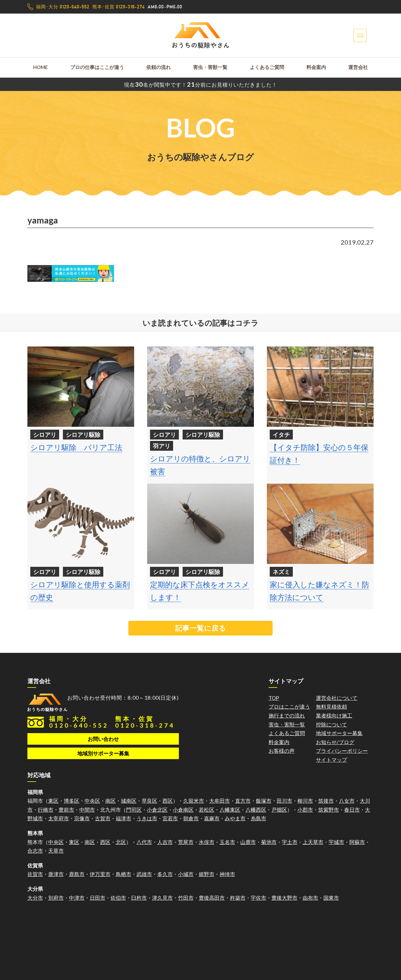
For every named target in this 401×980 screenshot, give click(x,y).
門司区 (134, 810)
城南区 (129, 801)
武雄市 (144, 874)
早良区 (149, 801)
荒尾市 (186, 842)
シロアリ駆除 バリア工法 (76, 447)
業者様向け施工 (334, 716)
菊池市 (269, 842)
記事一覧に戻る (201, 628)
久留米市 (194, 801)
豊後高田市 (212, 898)
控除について (331, 724)
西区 (168, 801)
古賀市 (103, 818)
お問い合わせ (103, 739)
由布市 (310, 898)
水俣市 (207, 842)
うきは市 (147, 818)
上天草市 (313, 842)
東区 (53, 801)
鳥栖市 (123, 874)
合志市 (35, 851)
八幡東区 (230, 810)
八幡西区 (256, 810)
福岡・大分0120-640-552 (79, 722)
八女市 (347, 801)
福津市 (123, 818)
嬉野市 (207, 874)
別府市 (56, 898)
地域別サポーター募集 (103, 753)
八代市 (144, 842)
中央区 (92, 801)
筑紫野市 (329, 810)
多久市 (165, 874)
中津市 (77, 898)
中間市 (87, 810)
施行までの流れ (287, 716)
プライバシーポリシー (342, 751)
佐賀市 (35, 874)
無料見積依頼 (331, 707)
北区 (121, 842)
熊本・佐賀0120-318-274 (145, 722)
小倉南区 (183, 810)
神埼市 (227, 874)
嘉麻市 (212, 818)
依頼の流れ (159, 67)
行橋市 (46, 810)
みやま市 (235, 818)
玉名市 (227, 842)
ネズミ (281, 572)
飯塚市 (264, 801)
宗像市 (82, 818)
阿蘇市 (357, 842)
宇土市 (290, 842)
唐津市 (56, 874)
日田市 (98, 898)
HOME (41, 67)
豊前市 (66, 810)
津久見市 (162, 898)
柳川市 (305, 801)
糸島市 (258, 818)
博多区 (72, 801)
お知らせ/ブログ (335, 742)
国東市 (331, 898)
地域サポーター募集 (339, 733)
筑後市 (326, 801)
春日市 (352, 810)
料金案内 (316, 67)
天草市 (56, 851)
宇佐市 (258, 898)
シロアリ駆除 (83, 435)
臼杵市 (139, 898)
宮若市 (170, 818)
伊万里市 (100, 874)
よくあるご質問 (267, 67)
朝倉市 (191, 818)
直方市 (243, 801)
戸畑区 (279, 810)
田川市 (284, 801)
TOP (274, 698)
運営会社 (358, 67)
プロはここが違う (289, 707)
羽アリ (162, 446)
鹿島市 (77, 874)
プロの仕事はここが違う (97, 67)
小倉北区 (157, 810)
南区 (110, 801)
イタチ (281, 435)
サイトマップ (331, 760)
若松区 (207, 810)
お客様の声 (282, 751)
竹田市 (186, 898)
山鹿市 (248, 842)
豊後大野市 (284, 898)
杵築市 (238, 898)
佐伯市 (118, 898)
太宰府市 (59, 818)
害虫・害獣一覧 (210, 67)
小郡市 (305, 810)
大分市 (35, 898)
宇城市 (336, 842)
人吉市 (165, 842)
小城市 (186, 874)
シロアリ (45, 435)
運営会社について (337, 698)
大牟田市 (220, 801)
